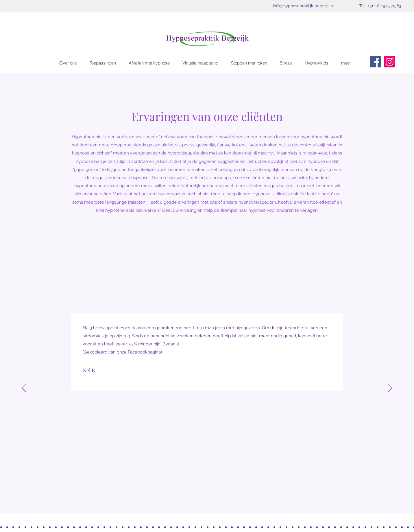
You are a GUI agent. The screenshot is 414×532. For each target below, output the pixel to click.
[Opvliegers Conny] (220, 527)
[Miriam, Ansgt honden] (232, 527)
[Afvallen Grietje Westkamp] (50, 527)
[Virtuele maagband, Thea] (365, 527)
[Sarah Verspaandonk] (323, 527)
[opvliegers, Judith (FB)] (402, 527)
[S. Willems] (141, 527)
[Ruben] (299, 527)
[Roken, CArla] (74, 527)
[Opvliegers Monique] (268, 527)
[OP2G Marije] (189, 527)
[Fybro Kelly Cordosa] (25, 527)
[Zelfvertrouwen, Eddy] (171, 527)
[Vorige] (24, 388)
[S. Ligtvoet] (287, 527)
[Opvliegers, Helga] (378, 527)
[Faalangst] (68, 527)
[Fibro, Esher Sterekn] (396, 527)
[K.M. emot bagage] (256, 527)
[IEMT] (153, 527)
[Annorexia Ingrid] (390, 527)
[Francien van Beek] (341, 527)
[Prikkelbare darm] (274, 527)
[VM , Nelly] (408, 527)
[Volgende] (390, 388)
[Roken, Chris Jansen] (123, 527)
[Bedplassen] (86, 527)
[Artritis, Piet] (147, 527)
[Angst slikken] (214, 527)
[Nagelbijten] (117, 527)
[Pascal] (135, 527)
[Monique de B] (317, 527)
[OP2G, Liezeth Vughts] (19, 527)
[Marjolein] (293, 527)
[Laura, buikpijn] (183, 527)
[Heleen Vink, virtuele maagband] (372, 527)
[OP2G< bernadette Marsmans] (1, 527)
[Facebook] (375, 62)
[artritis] (353, 527)
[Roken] (208, 527)
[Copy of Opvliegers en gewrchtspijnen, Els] (335, 527)
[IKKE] (226, 527)
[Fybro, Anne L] (195, 527)
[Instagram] (390, 62)
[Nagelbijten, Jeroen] (56, 527)
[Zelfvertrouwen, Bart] (98, 527)
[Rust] (32, 527)
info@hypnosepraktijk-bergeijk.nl (303, 6)
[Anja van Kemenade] (347, 527)
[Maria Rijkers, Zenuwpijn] (359, 527)
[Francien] (311, 527)
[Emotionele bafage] (7, 527)
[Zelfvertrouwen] (177, 527)
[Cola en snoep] (13, 527)
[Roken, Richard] (129, 527)
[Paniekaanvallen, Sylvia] (159, 527)
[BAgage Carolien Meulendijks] (38, 527)
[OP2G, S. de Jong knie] (262, 527)
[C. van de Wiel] (250, 527)
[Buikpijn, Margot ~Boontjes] (44, 527)
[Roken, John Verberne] (62, 527)
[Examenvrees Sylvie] (110, 527)
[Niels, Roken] (238, 527)
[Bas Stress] (165, 527)
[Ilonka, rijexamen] (244, 527)
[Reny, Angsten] (384, 527)
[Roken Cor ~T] (104, 527)
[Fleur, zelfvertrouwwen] (92, 527)
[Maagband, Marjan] (80, 527)
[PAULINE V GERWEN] (329, 527)
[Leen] (305, 527)
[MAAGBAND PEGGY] (202, 527)
